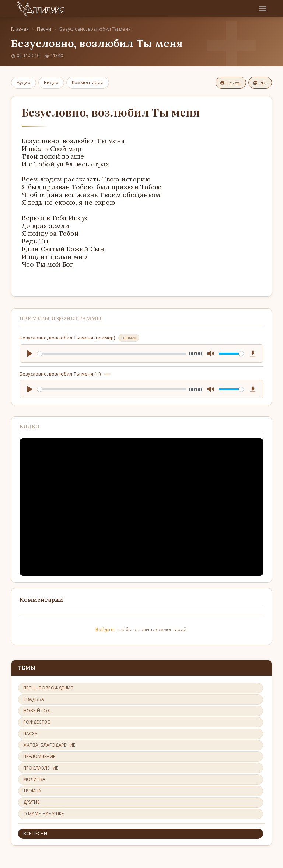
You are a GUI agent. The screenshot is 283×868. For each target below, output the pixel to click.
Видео (51, 82)
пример (129, 338)
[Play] (29, 353)
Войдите (105, 629)
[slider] (112, 354)
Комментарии (88, 82)
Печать (231, 83)
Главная (20, 29)
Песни (44, 29)
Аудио (24, 82)
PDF (260, 83)
